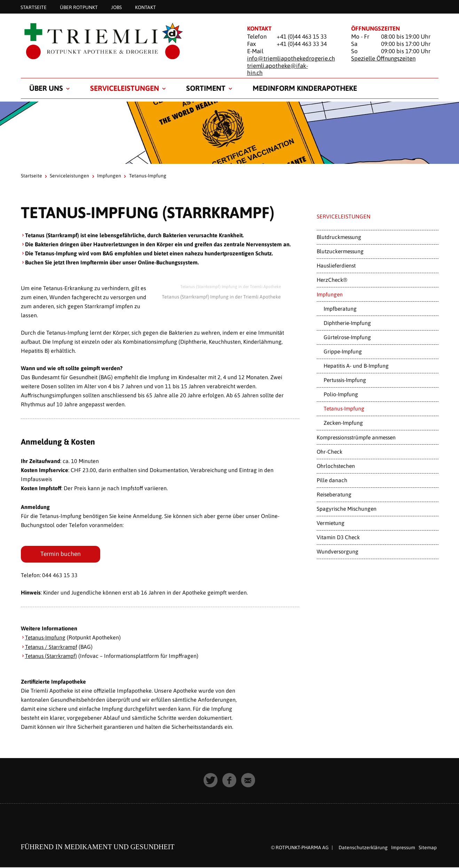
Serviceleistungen (125, 88)
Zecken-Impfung (343, 423)
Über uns (46, 88)
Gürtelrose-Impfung (347, 337)
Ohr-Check (330, 452)
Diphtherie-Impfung (347, 323)
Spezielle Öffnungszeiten (383, 58)
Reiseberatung (334, 494)
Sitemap (428, 848)
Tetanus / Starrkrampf (52, 647)
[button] (211, 781)
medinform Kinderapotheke (305, 88)
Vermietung (331, 523)
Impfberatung (340, 309)
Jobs (116, 7)
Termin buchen (62, 554)
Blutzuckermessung (340, 251)
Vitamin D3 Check (338, 537)
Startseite (34, 7)
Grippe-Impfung (343, 351)
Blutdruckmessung (339, 237)
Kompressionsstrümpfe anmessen (356, 437)
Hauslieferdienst (336, 265)
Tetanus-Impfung (46, 638)
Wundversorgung (338, 551)
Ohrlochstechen (336, 466)
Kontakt (145, 7)
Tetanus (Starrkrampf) (52, 656)
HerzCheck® (332, 280)
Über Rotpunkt (79, 7)
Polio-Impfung (341, 394)
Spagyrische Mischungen (347, 509)
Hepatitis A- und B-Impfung (356, 366)
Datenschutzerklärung (363, 848)
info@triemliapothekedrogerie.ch (291, 58)
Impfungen (109, 176)
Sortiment (206, 88)
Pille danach (332, 480)
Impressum (403, 848)
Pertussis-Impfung (345, 380)
